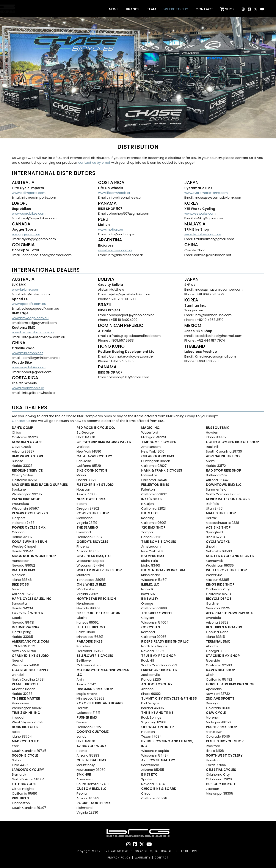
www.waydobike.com (29, 367)
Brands (133, 9)
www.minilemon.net (27, 353)
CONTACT (162, 858)
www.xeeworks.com (200, 213)
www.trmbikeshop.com (203, 234)
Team (151, 9)
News (114, 9)
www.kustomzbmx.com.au (33, 332)
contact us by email (94, 162)
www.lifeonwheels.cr (114, 193)
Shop (227, 9)
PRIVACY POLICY (119, 858)
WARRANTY (143, 858)
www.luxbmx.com (26, 289)
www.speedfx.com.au (29, 304)
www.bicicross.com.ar (115, 250)
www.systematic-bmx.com (206, 193)
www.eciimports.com (29, 193)
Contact (204, 9)
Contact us (21, 421)
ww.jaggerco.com (26, 234)
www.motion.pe (111, 229)
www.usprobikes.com (29, 213)
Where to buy (176, 9)
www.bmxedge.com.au (30, 318)
